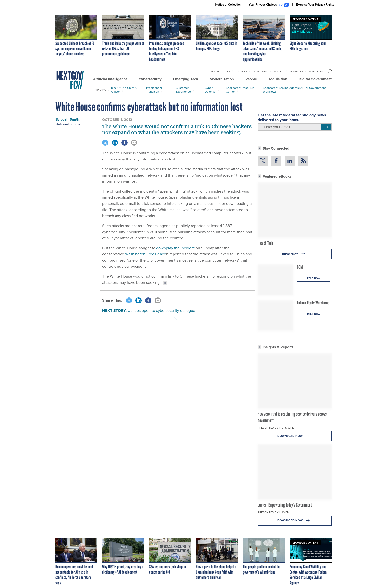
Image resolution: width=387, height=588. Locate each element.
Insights (296, 71)
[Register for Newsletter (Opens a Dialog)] (326, 127)
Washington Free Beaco (146, 254)
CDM (300, 267)
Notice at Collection (228, 5)
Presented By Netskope (276, 428)
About (279, 71)
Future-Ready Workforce (313, 303)
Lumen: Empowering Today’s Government (285, 505)
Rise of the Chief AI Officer (124, 90)
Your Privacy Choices (269, 5)
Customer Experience (183, 90)
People (251, 79)
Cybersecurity (150, 79)
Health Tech (265, 243)
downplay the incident (175, 248)
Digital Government (315, 79)
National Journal (68, 124)
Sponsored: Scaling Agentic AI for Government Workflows (294, 90)
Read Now (295, 254)
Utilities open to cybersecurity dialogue (161, 311)
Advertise (317, 71)
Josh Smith (70, 119)
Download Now (295, 436)
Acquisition (278, 79)
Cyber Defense (210, 90)
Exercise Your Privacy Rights (315, 5)
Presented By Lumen (273, 512)
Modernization (222, 79)
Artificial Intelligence (110, 79)
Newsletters (220, 71)
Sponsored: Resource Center (240, 90)
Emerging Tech (186, 79)
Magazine (261, 71)
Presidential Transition (154, 90)
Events (242, 71)
